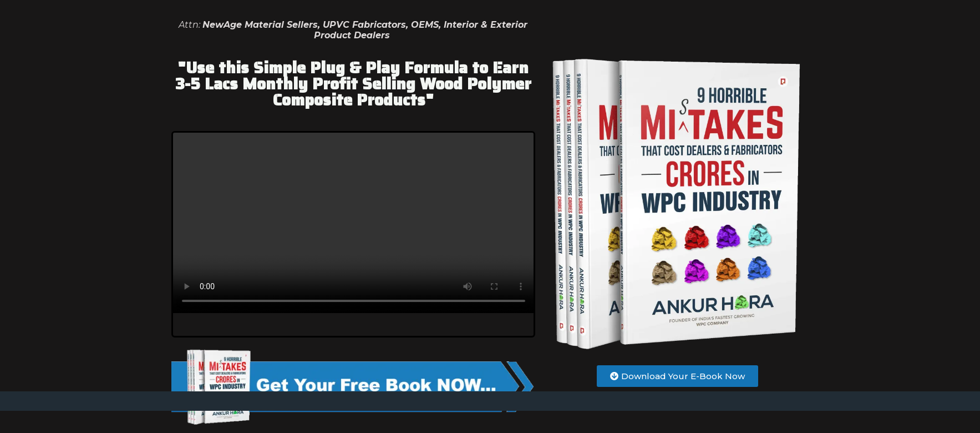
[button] (677, 376)
